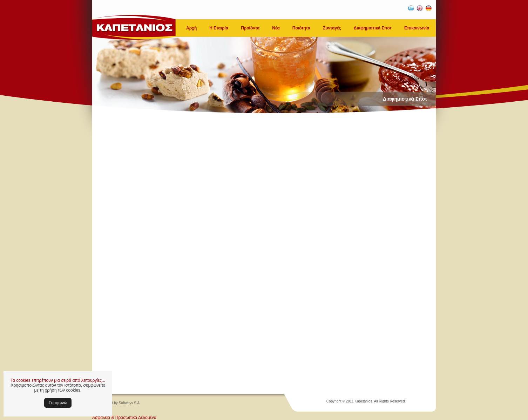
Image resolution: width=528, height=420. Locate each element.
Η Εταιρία (219, 28)
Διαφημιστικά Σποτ (373, 28)
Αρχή (191, 28)
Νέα (276, 28)
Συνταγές (332, 28)
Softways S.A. (130, 403)
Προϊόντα (250, 28)
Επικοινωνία (417, 28)
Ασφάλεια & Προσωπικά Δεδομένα (124, 418)
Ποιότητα (301, 28)
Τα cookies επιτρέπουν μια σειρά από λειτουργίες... (58, 380)
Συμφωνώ (58, 403)
